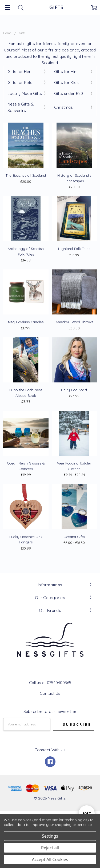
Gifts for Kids (66, 82)
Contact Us (50, 693)
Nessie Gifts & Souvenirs (21, 107)
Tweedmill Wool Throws (74, 322)
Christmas (63, 107)
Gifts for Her (19, 72)
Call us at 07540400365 (50, 683)
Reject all (50, 848)
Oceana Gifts (74, 537)
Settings (50, 836)
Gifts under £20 (69, 93)
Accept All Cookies (50, 859)
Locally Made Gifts (25, 93)
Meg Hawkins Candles (26, 322)
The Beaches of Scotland (26, 175)
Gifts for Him (66, 72)
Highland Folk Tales (74, 249)
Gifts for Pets (20, 82)
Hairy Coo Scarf (74, 390)
